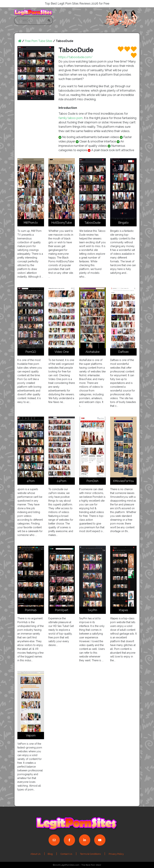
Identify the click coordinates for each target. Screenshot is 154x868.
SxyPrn (92, 610)
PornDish (92, 481)
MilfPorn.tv (31, 223)
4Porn (31, 481)
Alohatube (92, 352)
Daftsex (123, 352)
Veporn (31, 735)
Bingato (123, 223)
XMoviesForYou (123, 481)
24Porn (62, 481)
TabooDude (92, 223)
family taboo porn (71, 118)
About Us (35, 854)
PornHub (31, 610)
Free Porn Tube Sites (39, 41)
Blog (50, 854)
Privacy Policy (116, 854)
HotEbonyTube (62, 223)
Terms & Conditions (90, 854)
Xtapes (123, 610)
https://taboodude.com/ (76, 57)
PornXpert (62, 610)
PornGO (31, 352)
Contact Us (66, 854)
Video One (62, 352)
